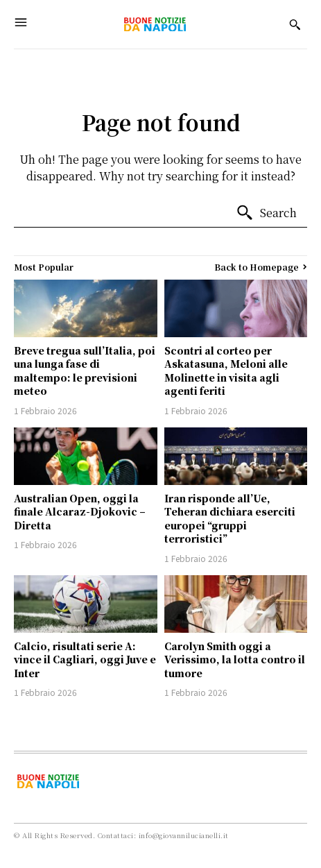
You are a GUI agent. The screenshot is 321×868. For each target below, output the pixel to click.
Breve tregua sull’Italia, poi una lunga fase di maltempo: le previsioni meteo (85, 371)
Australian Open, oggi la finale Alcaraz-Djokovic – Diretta (80, 512)
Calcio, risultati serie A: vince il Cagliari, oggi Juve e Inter (85, 659)
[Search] (266, 213)
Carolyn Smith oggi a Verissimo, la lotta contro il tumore (235, 659)
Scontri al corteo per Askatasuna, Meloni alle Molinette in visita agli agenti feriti (226, 371)
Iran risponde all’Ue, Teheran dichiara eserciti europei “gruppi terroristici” (230, 519)
